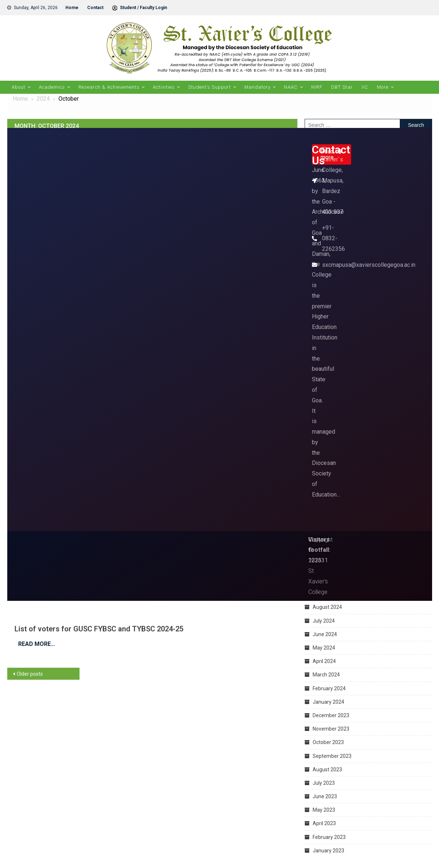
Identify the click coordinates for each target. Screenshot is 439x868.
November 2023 (331, 729)
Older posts (30, 674)
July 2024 (324, 621)
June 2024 (325, 634)
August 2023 (327, 769)
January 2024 (328, 702)
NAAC (291, 87)
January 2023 (328, 851)
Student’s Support (210, 87)
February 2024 (329, 688)
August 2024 (327, 607)
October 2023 (328, 742)
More (383, 87)
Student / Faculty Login (140, 8)
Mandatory (257, 87)
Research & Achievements (109, 87)
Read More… (37, 644)
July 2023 (324, 783)
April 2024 (324, 661)
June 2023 (325, 796)
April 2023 (324, 823)
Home (72, 8)
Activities (164, 87)
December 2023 (331, 715)
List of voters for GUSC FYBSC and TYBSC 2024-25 (99, 629)
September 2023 (332, 756)
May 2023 (324, 810)
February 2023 (329, 837)
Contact (95, 8)
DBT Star (342, 87)
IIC (365, 87)
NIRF (317, 87)
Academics (52, 87)
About (19, 87)
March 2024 (326, 675)
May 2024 (324, 648)
